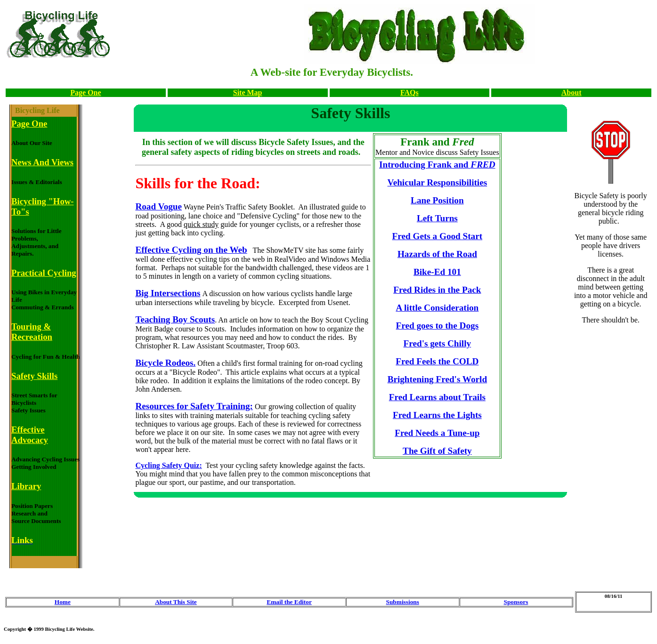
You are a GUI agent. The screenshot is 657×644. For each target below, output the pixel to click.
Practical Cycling (44, 273)
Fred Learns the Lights (437, 415)
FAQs (410, 93)
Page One (85, 93)
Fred (405, 433)
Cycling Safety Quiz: (168, 465)
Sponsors (516, 602)
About (572, 93)
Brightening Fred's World (437, 379)
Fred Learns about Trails (437, 397)
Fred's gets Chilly (438, 343)
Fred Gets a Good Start (438, 236)
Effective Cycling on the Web (191, 250)
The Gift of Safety (437, 451)
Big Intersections (168, 293)
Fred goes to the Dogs (438, 326)
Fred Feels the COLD (437, 361)
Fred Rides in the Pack (437, 290)
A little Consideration (437, 308)
